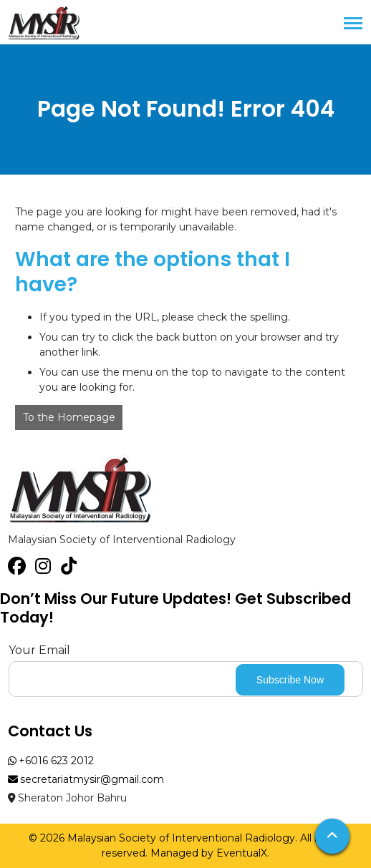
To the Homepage (69, 417)
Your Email (39, 650)
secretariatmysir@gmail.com (86, 779)
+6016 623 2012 (51, 761)
